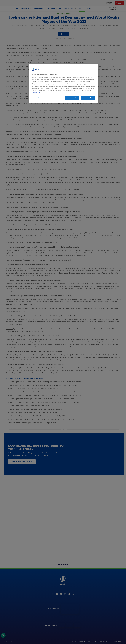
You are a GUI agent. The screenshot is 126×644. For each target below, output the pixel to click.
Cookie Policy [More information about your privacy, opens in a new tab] (37, 92)
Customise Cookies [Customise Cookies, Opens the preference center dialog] (40, 98)
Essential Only (72, 98)
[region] (64, 84)
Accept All (88, 98)
